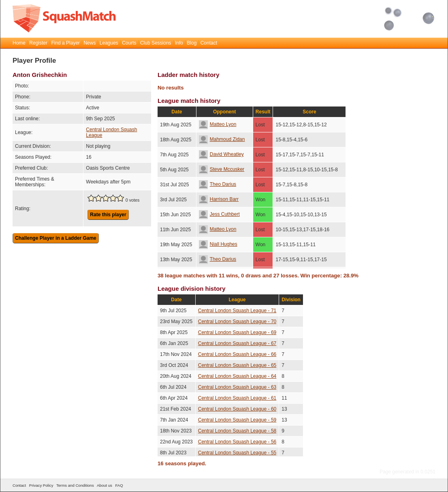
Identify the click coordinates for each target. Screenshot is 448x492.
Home (19, 43)
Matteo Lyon (218, 124)
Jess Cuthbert (219, 214)
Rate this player (108, 215)
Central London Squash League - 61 (237, 398)
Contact (209, 43)
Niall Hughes (218, 244)
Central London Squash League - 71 (237, 311)
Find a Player (65, 43)
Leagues (109, 43)
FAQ (119, 485)
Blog (192, 43)
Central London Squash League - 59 (237, 420)
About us (105, 485)
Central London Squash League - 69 (237, 332)
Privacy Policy (41, 485)
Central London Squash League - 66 (237, 354)
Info (179, 43)
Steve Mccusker (222, 169)
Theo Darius (218, 184)
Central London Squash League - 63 (237, 387)
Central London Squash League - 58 (237, 431)
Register (38, 43)
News (90, 43)
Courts (129, 43)
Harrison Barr (219, 199)
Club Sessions (156, 43)
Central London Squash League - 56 (237, 442)
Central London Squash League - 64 (237, 376)
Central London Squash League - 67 (237, 343)
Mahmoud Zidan (222, 139)
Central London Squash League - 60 (237, 409)
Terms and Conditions (75, 485)
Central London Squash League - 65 (237, 365)
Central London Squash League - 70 (237, 322)
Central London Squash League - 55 (237, 453)
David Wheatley (221, 154)
